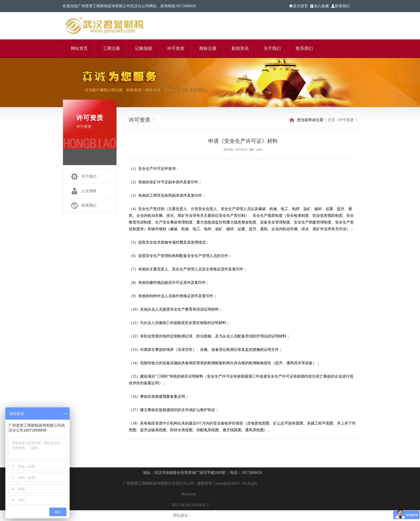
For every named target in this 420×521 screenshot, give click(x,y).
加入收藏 (321, 6)
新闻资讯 (240, 48)
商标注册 (208, 48)
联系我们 (342, 6)
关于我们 (272, 48)
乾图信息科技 (201, 516)
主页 (331, 120)
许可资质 (176, 48)
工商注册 (111, 48)
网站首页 (79, 48)
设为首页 (301, 6)
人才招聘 (89, 191)
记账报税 (144, 48)
